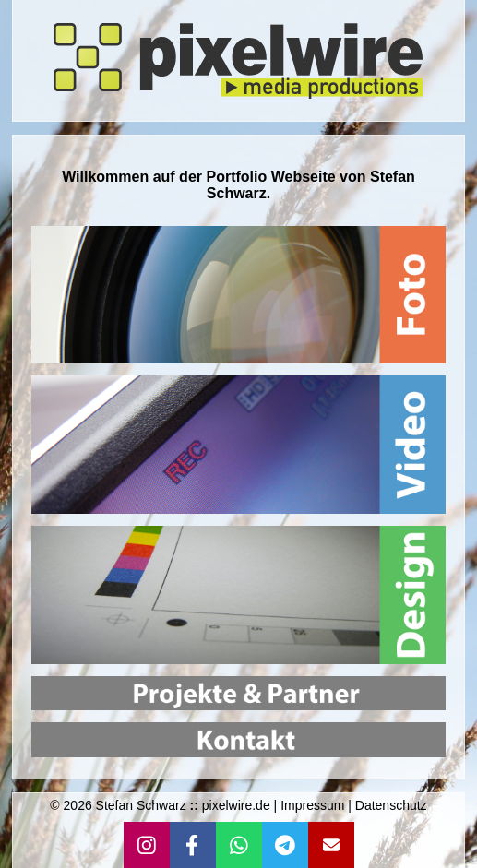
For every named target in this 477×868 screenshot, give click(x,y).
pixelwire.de (236, 805)
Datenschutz (391, 805)
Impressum (312, 805)
